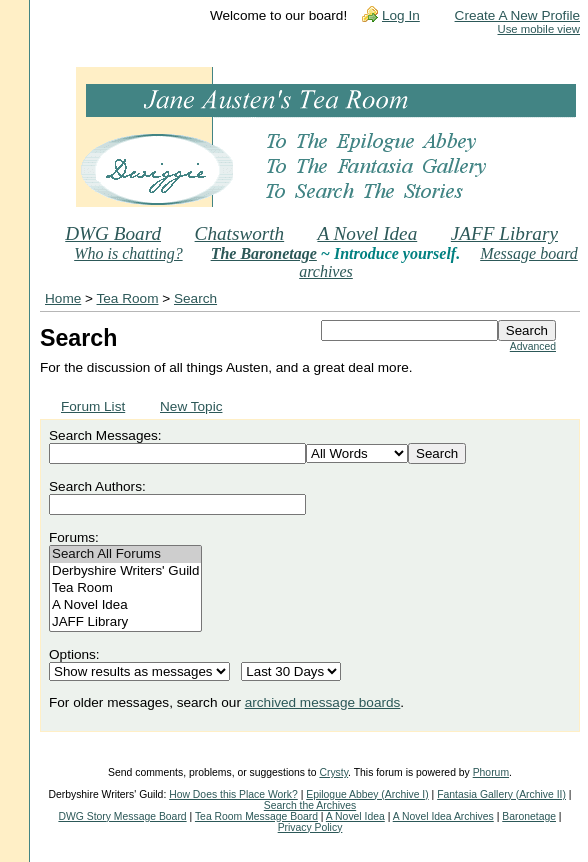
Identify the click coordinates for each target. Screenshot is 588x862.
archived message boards (323, 702)
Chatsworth (240, 233)
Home (63, 298)
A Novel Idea (367, 233)
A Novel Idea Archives (443, 816)
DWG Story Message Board (122, 816)
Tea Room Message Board (256, 816)
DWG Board (113, 233)
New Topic (191, 406)
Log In (401, 15)
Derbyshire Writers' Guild (125, 571)
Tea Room (128, 298)
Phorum (491, 772)
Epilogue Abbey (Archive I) (367, 794)
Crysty (333, 772)
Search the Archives (310, 805)
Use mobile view (539, 29)
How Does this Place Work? (233, 794)
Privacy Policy (310, 827)
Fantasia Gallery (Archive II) (501, 794)
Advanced (533, 346)
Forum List (93, 406)
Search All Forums (125, 554)
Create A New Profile (517, 15)
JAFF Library (504, 233)
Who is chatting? (128, 253)
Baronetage (529, 816)
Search (195, 298)
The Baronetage (264, 253)
